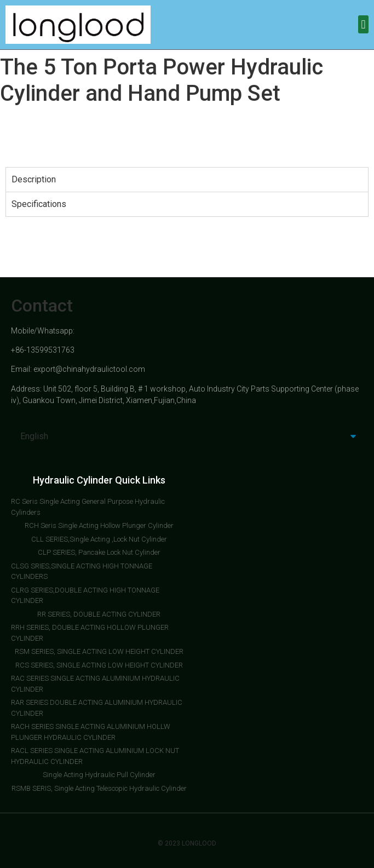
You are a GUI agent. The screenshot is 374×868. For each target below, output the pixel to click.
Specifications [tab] (39, 204)
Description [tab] (34, 179)
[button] (363, 24)
